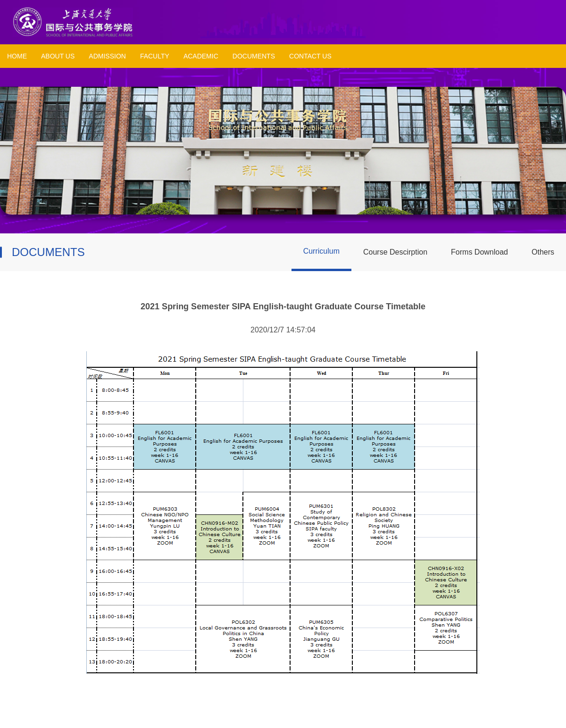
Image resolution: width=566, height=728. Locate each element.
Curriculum (321, 251)
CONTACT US (310, 56)
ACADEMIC (201, 56)
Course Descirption (395, 252)
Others (543, 252)
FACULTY (155, 56)
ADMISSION (107, 56)
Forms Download (479, 252)
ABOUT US (58, 56)
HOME (17, 56)
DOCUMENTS (254, 56)
